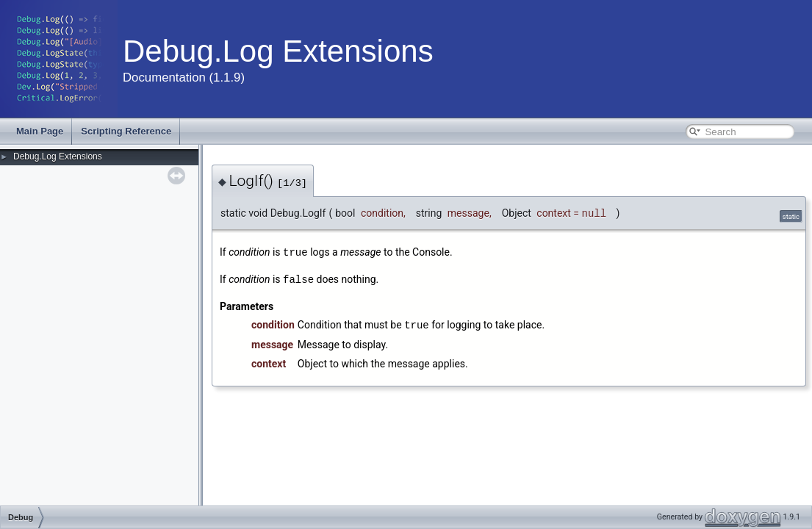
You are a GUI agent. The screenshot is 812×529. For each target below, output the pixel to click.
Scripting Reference (126, 131)
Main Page (40, 131)
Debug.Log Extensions (58, 156)
